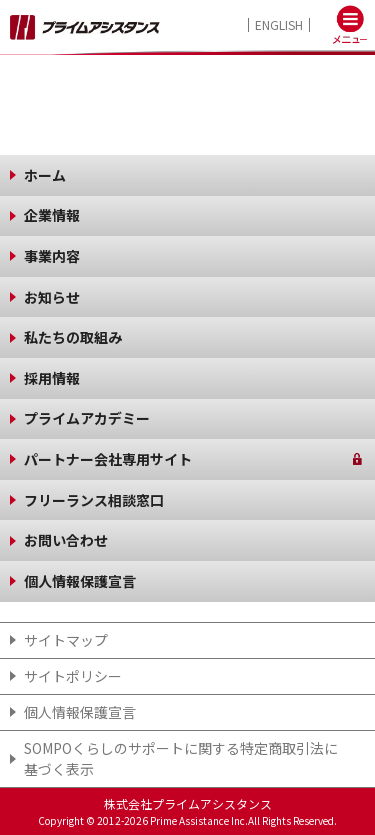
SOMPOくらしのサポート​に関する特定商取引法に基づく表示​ (181, 758)
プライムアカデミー (87, 418)
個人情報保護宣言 (80, 581)
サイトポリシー (73, 676)
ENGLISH (279, 25)
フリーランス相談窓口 (94, 500)
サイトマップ (66, 640)
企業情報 (52, 215)
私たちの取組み (73, 337)
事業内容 (52, 256)
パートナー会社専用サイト (108, 459)
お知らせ (52, 297)
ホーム (45, 175)
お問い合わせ (66, 540)
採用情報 (52, 378)
